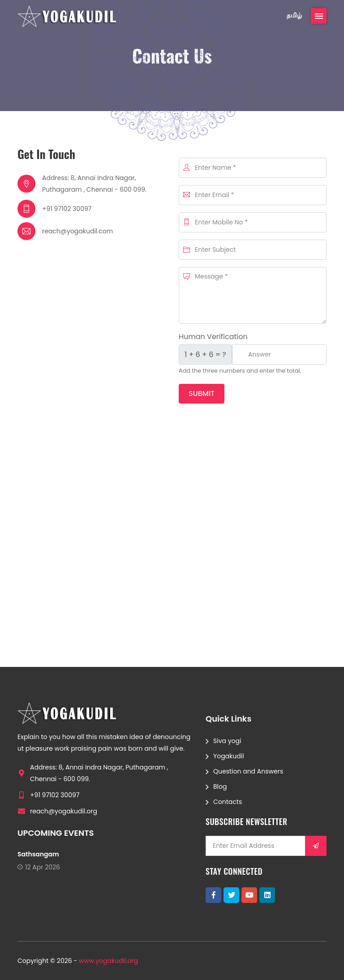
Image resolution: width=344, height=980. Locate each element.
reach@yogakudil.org (64, 811)
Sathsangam (38, 854)
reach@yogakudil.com (77, 231)
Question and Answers (248, 771)
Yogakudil (229, 756)
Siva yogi (227, 741)
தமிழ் (294, 15)
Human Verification (213, 337)
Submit (202, 393)
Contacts (228, 802)
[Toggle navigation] (319, 16)
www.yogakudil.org (108, 961)
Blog (220, 787)
